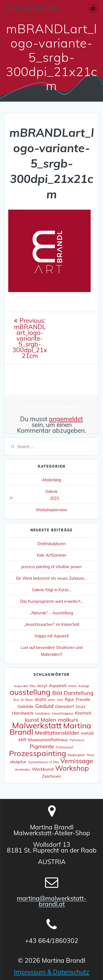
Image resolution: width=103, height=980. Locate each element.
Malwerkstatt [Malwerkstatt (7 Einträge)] (37, 725)
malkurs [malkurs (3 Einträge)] (68, 720)
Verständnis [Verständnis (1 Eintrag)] (22, 770)
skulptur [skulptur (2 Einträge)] (18, 762)
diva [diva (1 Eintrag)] (16, 700)
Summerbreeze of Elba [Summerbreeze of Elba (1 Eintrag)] (43, 762)
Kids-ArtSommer (52, 555)
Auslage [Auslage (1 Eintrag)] (84, 686)
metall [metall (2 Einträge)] (87, 733)
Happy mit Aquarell (51, 636)
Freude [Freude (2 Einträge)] (83, 699)
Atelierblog (51, 480)
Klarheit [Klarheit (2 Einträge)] (83, 713)
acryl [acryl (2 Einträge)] (42, 685)
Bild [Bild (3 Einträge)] (57, 693)
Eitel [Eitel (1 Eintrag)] (60, 700)
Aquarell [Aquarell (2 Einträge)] (58, 685)
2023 (54, 498)
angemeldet (66, 419)
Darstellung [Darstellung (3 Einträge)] (79, 693)
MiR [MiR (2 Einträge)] (22, 740)
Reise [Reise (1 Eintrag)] (91, 755)
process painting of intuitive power (51, 567)
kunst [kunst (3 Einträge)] (32, 720)
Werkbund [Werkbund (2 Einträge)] (43, 769)
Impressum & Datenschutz (52, 972)
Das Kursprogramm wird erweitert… (52, 601)
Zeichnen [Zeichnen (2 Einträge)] (52, 776)
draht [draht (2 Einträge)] (40, 699)
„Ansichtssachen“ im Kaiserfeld (51, 624)
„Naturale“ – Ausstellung (51, 613)
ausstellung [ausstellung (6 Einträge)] (30, 692)
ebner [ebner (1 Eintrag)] (52, 700)
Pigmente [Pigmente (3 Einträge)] (42, 746)
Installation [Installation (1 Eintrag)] (43, 714)
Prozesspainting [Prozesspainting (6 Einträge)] (38, 753)
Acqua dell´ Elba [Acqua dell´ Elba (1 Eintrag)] (25, 686)
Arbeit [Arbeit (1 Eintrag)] (72, 686)
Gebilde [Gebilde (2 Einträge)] (26, 706)
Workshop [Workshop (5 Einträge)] (72, 768)
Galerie (51, 492)
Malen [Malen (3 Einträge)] (48, 720)
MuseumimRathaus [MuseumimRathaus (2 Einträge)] (48, 740)
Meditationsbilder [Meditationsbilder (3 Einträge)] (57, 733)
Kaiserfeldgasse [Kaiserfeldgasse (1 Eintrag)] (63, 714)
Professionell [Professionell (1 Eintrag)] (65, 747)
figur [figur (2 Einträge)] (69, 699)
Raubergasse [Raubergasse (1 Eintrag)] (76, 755)
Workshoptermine (51, 510)
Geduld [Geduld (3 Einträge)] (44, 706)
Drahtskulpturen (51, 544)
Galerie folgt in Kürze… (52, 590)
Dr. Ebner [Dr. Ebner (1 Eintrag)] (27, 700)
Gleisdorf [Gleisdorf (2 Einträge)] (65, 706)
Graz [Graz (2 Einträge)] (80, 706)
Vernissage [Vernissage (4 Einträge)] (77, 761)
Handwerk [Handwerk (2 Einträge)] (23, 713)
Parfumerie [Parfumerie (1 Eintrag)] (77, 740)
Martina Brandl (34, 9)
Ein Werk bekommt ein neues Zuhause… (51, 578)
